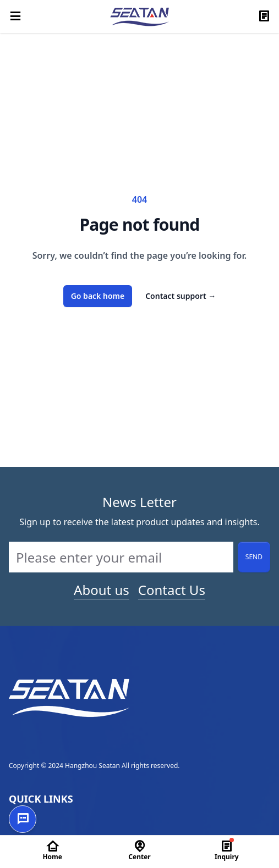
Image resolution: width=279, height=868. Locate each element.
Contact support (180, 296)
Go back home (98, 296)
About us (102, 590)
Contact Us (172, 590)
